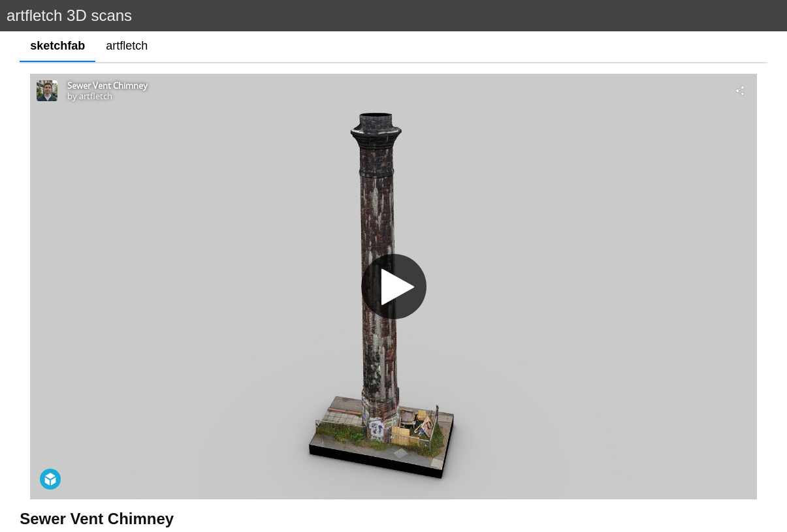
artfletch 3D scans (69, 15)
